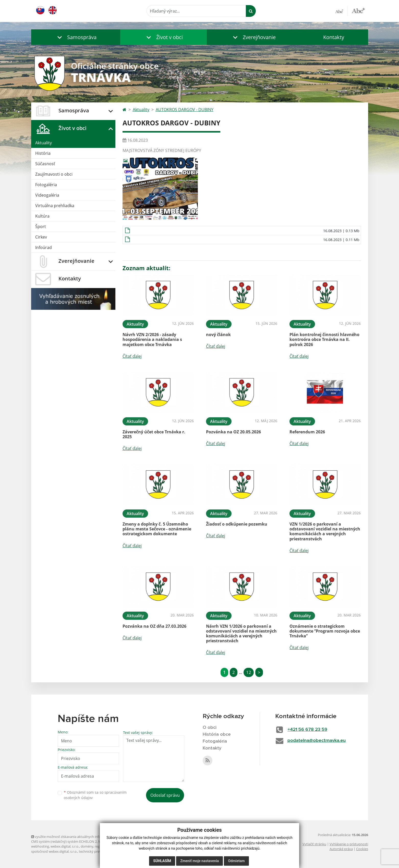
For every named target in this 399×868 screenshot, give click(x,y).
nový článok (218, 335)
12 (249, 672)
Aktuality (44, 143)
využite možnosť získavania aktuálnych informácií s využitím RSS (82, 837)
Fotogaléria (46, 185)
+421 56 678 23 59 (307, 730)
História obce (217, 734)
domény (87, 846)
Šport (41, 227)
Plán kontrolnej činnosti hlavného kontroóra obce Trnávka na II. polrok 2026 (324, 339)
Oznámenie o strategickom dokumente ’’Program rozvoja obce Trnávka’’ (325, 631)
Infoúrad (44, 247)
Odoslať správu (165, 795)
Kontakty (334, 37)
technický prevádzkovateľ (98, 851)
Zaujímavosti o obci (54, 174)
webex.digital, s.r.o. (65, 846)
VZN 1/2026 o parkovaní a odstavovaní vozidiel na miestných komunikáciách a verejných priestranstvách (325, 531)
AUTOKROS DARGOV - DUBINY (185, 110)
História (43, 153)
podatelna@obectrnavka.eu (317, 741)
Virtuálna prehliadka (55, 206)
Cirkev (41, 237)
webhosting (40, 846)
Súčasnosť (45, 164)
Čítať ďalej (132, 356)
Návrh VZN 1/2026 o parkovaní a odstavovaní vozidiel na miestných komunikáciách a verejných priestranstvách (241, 634)
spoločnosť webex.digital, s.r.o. (54, 851)
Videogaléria (47, 195)
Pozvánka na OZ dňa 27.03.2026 (154, 626)
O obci (210, 728)
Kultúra (42, 216)
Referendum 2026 (307, 432)
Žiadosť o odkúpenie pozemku (237, 524)
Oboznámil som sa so (95, 795)
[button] (76, 37)
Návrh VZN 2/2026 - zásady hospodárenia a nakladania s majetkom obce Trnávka (152, 339)
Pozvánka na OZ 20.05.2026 (233, 432)
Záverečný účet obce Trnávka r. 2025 (154, 434)
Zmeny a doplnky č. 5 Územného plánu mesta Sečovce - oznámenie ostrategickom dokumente (157, 529)
